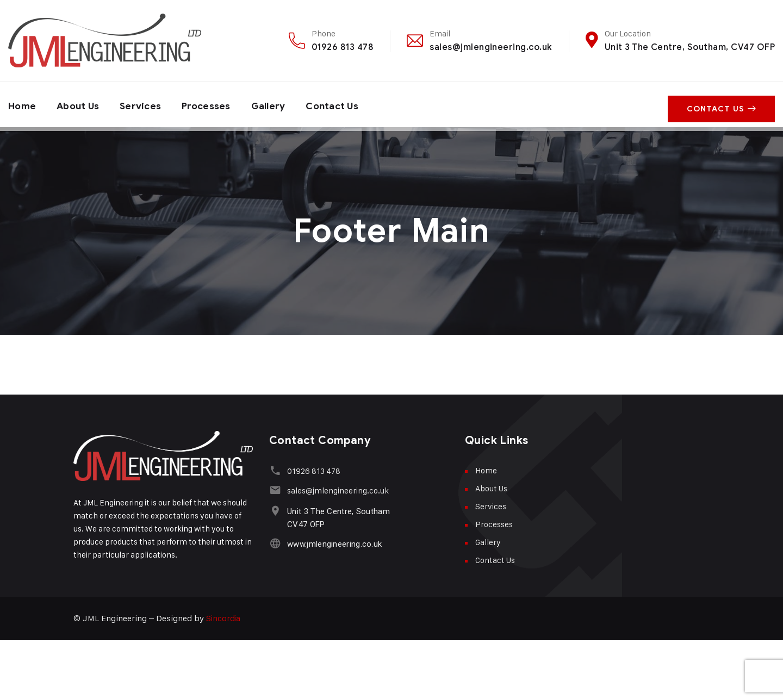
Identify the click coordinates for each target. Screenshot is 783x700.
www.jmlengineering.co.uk (333, 544)
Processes (212, 104)
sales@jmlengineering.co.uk (491, 47)
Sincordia (224, 618)
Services (145, 104)
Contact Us (343, 104)
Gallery (276, 104)
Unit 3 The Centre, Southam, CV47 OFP (690, 47)
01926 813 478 (343, 47)
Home (23, 104)
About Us (80, 104)
